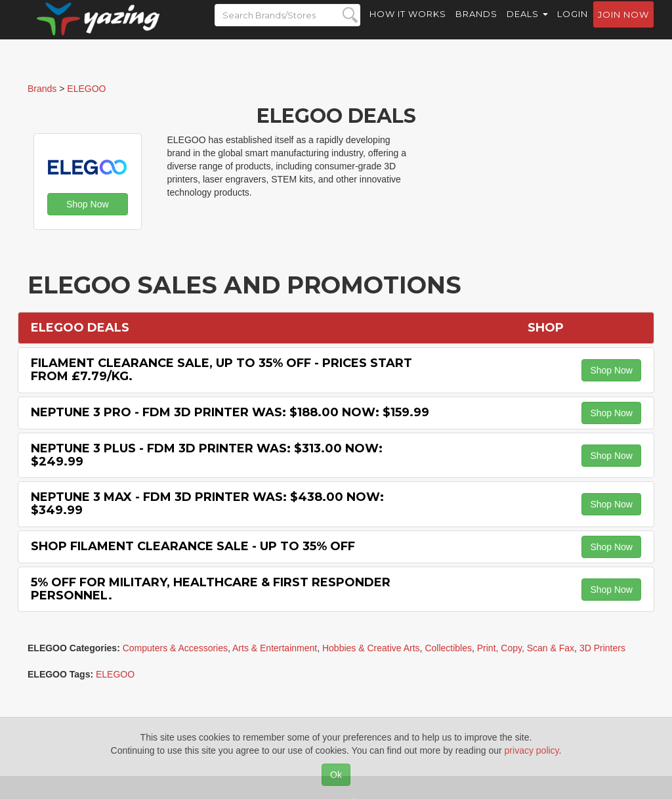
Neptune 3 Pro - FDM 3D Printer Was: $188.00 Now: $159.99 (230, 412)
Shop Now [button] (88, 204)
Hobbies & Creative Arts (371, 648)
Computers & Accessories (175, 648)
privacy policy (532, 750)
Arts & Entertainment (275, 648)
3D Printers (602, 648)
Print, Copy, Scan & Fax (526, 648)
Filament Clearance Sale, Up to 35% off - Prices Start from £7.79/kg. (221, 370)
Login (573, 26)
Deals (527, 26)
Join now (623, 27)
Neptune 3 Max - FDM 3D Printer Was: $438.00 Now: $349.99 (207, 504)
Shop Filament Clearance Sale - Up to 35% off (193, 546)
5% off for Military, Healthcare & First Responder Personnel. (211, 589)
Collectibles (448, 648)
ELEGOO (115, 674)
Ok (336, 775)
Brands (476, 26)
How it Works (408, 26)
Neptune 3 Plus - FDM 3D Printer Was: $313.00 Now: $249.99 (207, 455)
